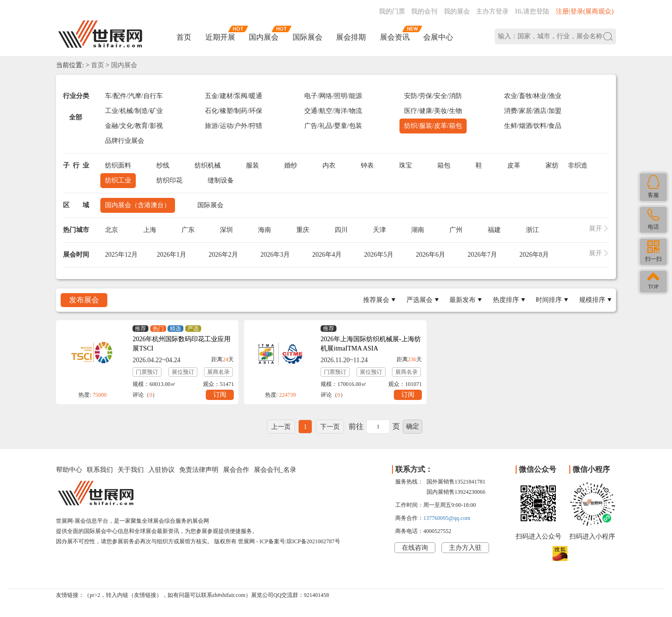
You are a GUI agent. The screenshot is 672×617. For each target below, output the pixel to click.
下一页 (330, 427)
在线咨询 (415, 548)
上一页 (281, 427)
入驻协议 (161, 470)
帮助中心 (69, 470)
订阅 (220, 395)
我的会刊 (424, 11)
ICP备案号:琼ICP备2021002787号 (300, 541)
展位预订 (183, 372)
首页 (184, 37)
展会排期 (351, 37)
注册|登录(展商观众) (585, 11)
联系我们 (100, 470)
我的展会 (457, 11)
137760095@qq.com (447, 518)
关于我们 (131, 470)
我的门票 (392, 11)
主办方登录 (492, 11)
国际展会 (308, 37)
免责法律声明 (199, 470)
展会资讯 (395, 37)
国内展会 (264, 37)
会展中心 (438, 37)
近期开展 (220, 37)
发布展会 (84, 300)
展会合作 (236, 470)
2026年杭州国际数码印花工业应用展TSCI (182, 344)
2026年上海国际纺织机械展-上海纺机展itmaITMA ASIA (371, 344)
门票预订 (147, 372)
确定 (413, 426)
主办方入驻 (465, 548)
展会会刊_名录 (275, 470)
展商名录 (218, 372)
